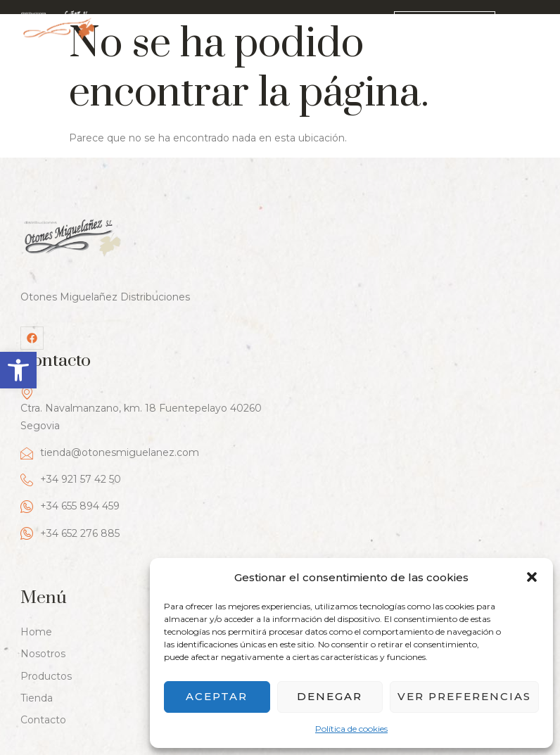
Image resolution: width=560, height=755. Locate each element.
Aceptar (217, 696)
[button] (18, 370)
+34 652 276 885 (330, 390)
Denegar (330, 696)
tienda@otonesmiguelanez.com (369, 310)
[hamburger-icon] (529, 26)
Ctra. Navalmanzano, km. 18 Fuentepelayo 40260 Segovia (401, 266)
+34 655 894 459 (330, 363)
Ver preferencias (464, 696)
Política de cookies (351, 729)
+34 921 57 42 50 (330, 337)
